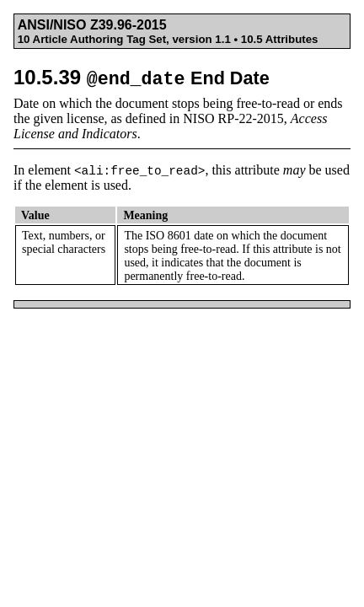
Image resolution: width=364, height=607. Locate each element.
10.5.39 (142, 77)
